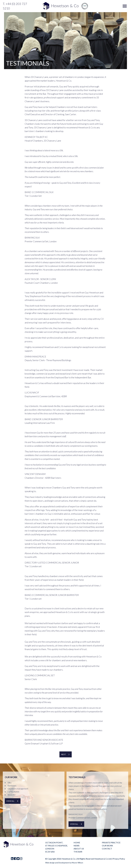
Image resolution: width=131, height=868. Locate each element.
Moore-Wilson (77, 863)
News (77, 846)
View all (13, 801)
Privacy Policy (119, 859)
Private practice (111, 842)
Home (77, 842)
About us (79, 849)
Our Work (107, 846)
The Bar (78, 852)
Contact (107, 849)
